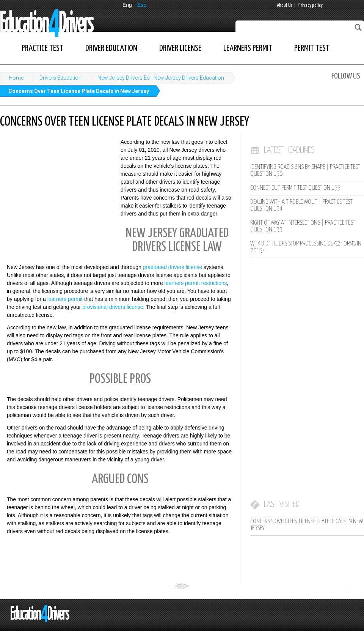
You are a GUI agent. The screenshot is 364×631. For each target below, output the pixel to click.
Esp (142, 5)
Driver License (180, 48)
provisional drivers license (113, 307)
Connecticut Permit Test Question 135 (295, 188)
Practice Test (42, 48)
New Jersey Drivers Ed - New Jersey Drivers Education (161, 78)
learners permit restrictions (196, 283)
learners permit (65, 299)
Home (16, 78)
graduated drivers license (173, 267)
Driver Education (111, 48)
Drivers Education (60, 78)
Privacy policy (311, 6)
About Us (285, 6)
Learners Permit (248, 48)
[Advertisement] (57, 188)
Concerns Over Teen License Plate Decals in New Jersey (79, 91)
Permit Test (312, 48)
